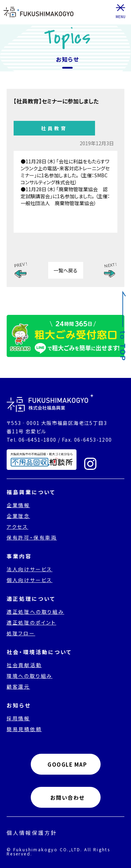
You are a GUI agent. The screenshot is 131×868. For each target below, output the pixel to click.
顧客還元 (18, 687)
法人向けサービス (30, 569)
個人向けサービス (30, 580)
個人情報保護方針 (32, 833)
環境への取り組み (30, 676)
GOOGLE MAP (67, 764)
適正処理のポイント (31, 622)
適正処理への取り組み (35, 612)
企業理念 (18, 516)
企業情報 (18, 505)
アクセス (17, 527)
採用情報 (18, 718)
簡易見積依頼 (24, 729)
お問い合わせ (67, 797)
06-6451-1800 (38, 440)
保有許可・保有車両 (32, 537)
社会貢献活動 (24, 665)
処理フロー (21, 633)
